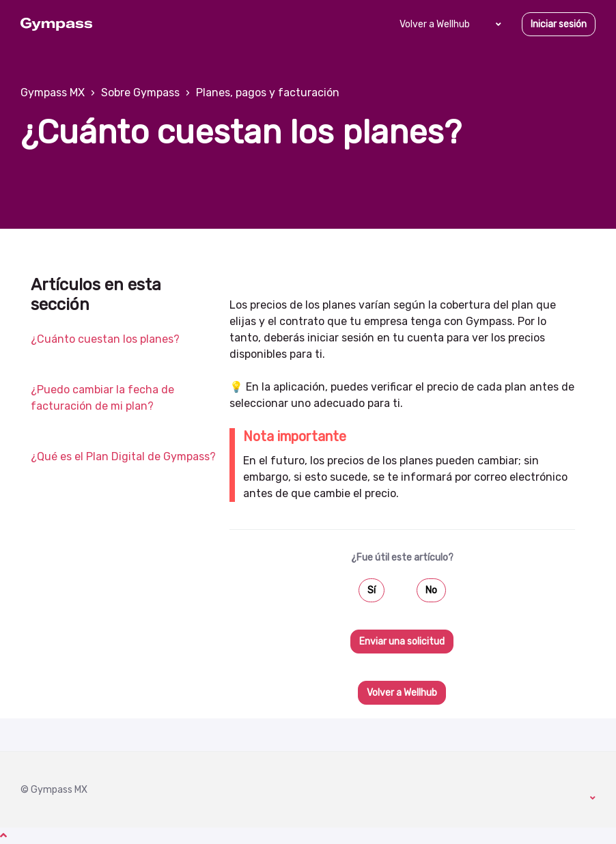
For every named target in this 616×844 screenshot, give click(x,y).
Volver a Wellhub (435, 24)
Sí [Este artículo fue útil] (372, 590)
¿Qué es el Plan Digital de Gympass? (123, 456)
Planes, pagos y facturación (268, 93)
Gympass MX (53, 93)
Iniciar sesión (559, 24)
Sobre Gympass (140, 93)
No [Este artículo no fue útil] (431, 590)
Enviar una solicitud (402, 642)
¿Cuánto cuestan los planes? (105, 339)
